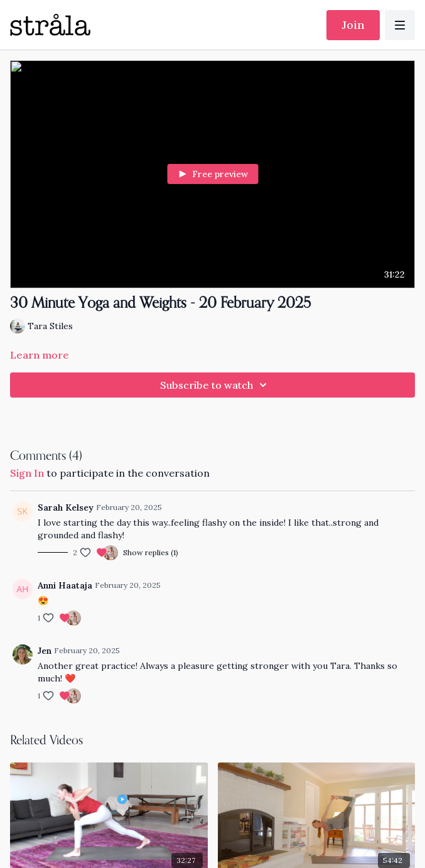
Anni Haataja (65, 585)
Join (353, 25)
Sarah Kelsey (66, 507)
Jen (45, 651)
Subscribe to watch (215, 385)
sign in (27, 473)
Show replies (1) (151, 552)
